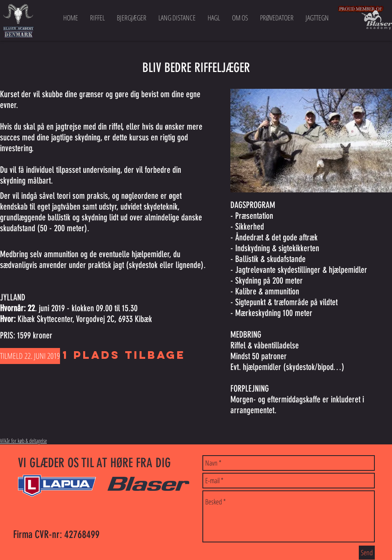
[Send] (367, 553)
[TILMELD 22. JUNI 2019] (30, 356)
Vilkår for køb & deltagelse (23, 441)
